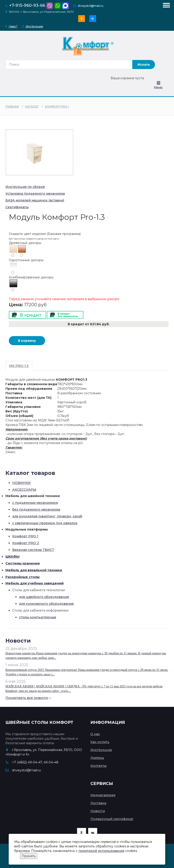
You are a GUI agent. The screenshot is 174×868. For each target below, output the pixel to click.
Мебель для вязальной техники (34, 570)
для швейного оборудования (44, 597)
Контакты (98, 766)
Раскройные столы (23, 577)
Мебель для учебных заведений (35, 583)
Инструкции (32, 26)
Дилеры (97, 758)
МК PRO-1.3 (19, 366)
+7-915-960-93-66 (27, 5)
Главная (12, 106)
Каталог (32, 106)
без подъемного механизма (36, 509)
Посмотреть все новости (27, 698)
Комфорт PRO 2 (26, 543)
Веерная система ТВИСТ (33, 550)
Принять (29, 856)
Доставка (98, 803)
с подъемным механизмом (35, 503)
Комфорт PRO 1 (57, 106)
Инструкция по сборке (25, 187)
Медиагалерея (103, 795)
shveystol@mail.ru (91, 6)
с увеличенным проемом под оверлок (45, 523)
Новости (98, 811)
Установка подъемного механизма (35, 194)
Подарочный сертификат (112, 819)
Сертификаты (17, 207)
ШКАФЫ (12, 557)
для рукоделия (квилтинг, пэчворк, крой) (47, 516)
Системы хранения (23, 563)
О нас (95, 734)
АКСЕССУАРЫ (24, 490)
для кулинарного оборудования (46, 604)
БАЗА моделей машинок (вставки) (35, 200)
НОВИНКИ (21, 483)
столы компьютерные (38, 617)
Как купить (100, 742)
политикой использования (101, 851)
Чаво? (11, 26)
